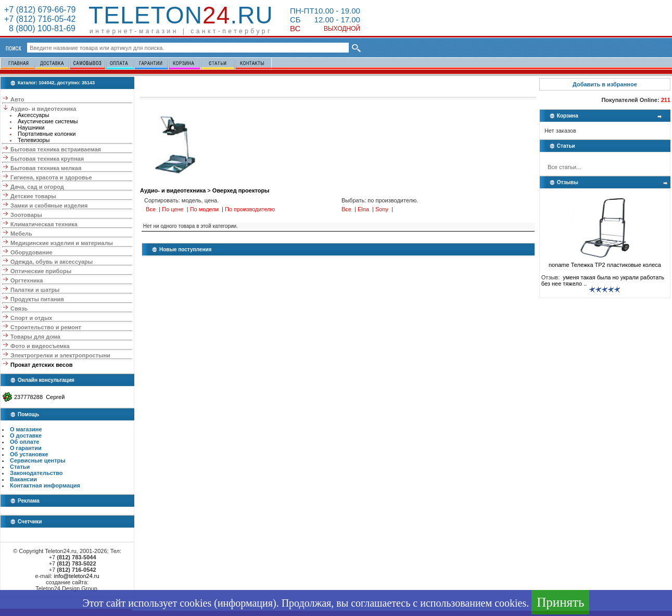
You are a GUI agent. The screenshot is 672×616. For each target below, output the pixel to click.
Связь (19, 309)
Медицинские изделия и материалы (62, 243)
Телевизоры (34, 140)
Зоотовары (26, 215)
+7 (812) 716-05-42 (40, 19)
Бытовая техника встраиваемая (56, 149)
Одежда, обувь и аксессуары (52, 262)
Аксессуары (33, 115)
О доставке (26, 435)
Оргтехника (27, 280)
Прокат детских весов (41, 365)
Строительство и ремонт (46, 327)
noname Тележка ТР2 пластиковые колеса (605, 262)
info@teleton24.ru (77, 576)
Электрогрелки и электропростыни (60, 355)
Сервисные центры (38, 460)
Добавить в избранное (605, 84)
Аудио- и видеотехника (43, 109)
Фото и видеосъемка (40, 346)
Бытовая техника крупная (47, 159)
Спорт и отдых (31, 318)
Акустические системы (48, 121)
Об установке (29, 454)
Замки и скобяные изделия (49, 206)
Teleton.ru (181, 15)
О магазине (26, 429)
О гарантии (26, 448)
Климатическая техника (44, 224)
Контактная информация (45, 485)
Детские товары (33, 196)
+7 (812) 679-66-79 (40, 10)
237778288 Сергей (39, 397)
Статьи (20, 467)
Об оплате (24, 442)
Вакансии (23, 479)
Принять (560, 602)
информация (245, 603)
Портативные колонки (47, 134)
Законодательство (36, 473)
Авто (17, 99)
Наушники (31, 127)
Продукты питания (37, 299)
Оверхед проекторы (241, 190)
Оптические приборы (41, 271)
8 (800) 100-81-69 (40, 28)
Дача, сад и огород (37, 187)
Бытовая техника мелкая (46, 168)
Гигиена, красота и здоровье (51, 177)
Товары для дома (35, 337)
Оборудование (31, 252)
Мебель (21, 234)
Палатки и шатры (35, 290)
